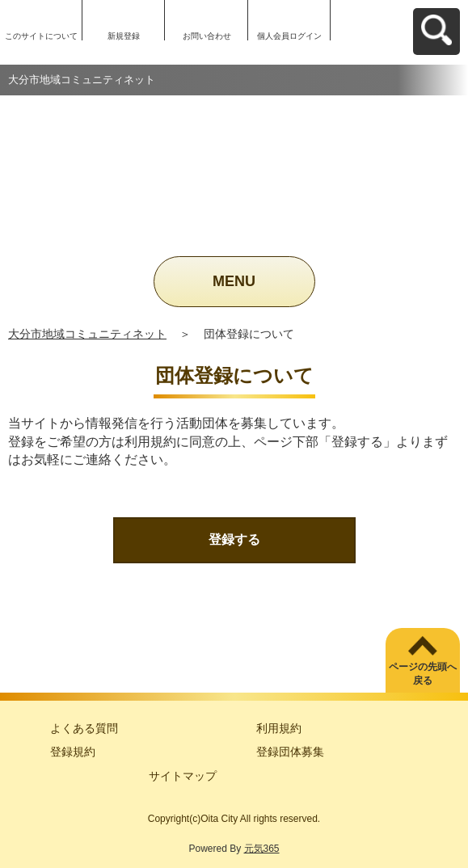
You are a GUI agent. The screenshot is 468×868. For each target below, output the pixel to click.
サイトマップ (183, 776)
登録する (234, 539)
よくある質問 (84, 728)
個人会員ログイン (289, 36)
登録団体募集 (290, 752)
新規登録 (124, 36)
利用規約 (279, 728)
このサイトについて (41, 36)
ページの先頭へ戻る (423, 674)
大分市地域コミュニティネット (87, 334)
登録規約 (73, 752)
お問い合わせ (207, 36)
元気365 (262, 849)
